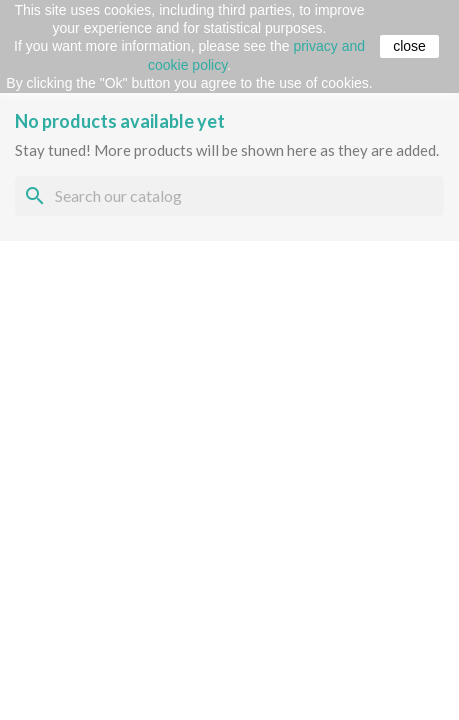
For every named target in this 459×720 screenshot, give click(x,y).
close (409, 46)
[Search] (229, 196)
